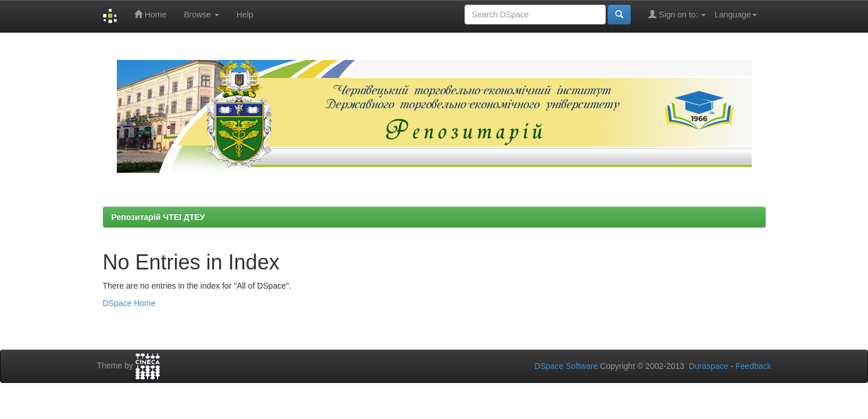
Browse (201, 15)
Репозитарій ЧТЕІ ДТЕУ (158, 217)
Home (150, 14)
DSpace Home (129, 303)
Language (735, 15)
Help (245, 15)
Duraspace (709, 366)
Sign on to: (677, 14)
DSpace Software (566, 366)
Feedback (753, 366)
